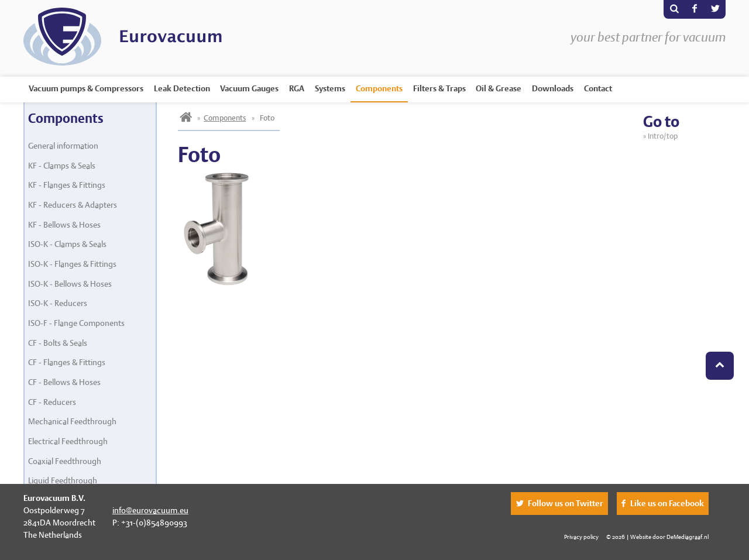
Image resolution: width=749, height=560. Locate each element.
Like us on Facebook (667, 503)
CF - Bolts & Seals (58, 343)
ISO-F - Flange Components (76, 323)
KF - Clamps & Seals (62, 166)
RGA (297, 88)
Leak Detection (182, 88)
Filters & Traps (439, 88)
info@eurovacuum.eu (150, 510)
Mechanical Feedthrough (72, 421)
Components (379, 88)
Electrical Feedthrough (68, 441)
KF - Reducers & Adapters (73, 205)
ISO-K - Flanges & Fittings (72, 264)
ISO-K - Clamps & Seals (67, 244)
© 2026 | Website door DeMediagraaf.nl (657, 537)
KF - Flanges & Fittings (67, 185)
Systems (330, 88)
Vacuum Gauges (249, 88)
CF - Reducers (52, 402)
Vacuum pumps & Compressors (86, 88)
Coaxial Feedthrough (65, 461)
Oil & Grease (499, 88)
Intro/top (664, 136)
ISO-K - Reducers (58, 303)
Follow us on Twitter (566, 503)
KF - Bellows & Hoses (64, 225)
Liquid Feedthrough (63, 480)
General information (63, 146)
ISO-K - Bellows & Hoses (70, 284)
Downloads (553, 88)
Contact (598, 88)
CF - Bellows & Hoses (64, 382)
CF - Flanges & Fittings (67, 362)
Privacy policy (581, 537)
